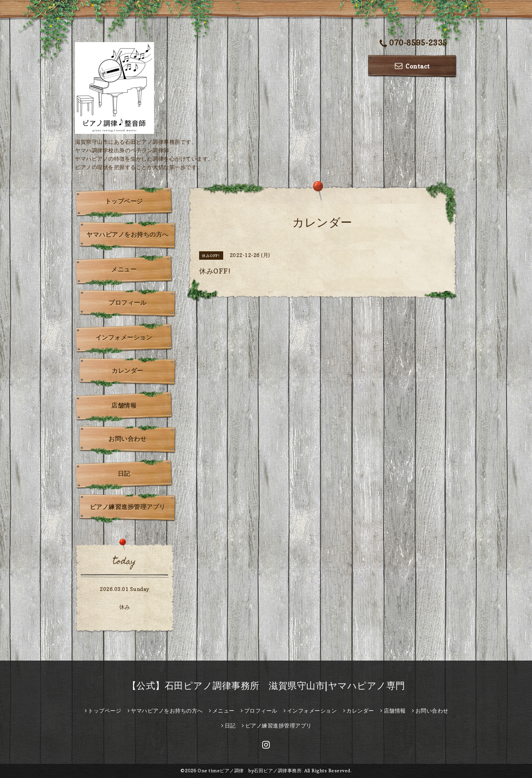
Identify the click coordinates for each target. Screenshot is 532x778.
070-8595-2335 (414, 43)
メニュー (124, 269)
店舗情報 (124, 405)
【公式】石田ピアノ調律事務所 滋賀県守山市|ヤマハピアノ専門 (266, 686)
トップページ (124, 201)
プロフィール (127, 303)
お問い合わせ (127, 439)
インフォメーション (124, 337)
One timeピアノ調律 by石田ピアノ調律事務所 (250, 771)
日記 (124, 474)
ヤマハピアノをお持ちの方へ (127, 234)
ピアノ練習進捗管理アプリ (128, 507)
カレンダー (127, 371)
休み (125, 607)
